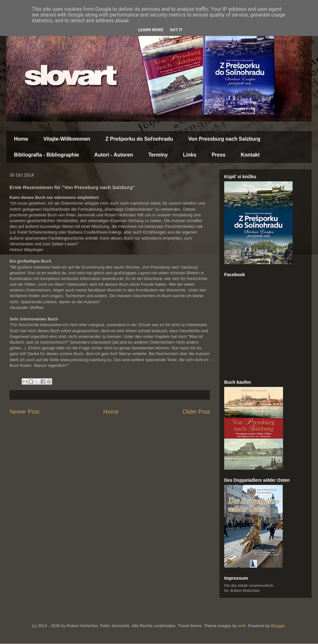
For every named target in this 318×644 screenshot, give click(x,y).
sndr (242, 626)
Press (218, 155)
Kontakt (250, 155)
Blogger (278, 626)
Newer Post (24, 412)
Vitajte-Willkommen (67, 139)
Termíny (158, 155)
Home (21, 139)
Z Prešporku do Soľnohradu (139, 139)
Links (190, 155)
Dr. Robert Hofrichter (242, 590)
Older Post (196, 412)
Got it (176, 30)
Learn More (151, 30)
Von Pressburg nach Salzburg (224, 139)
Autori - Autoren (114, 155)
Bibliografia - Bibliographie (46, 155)
